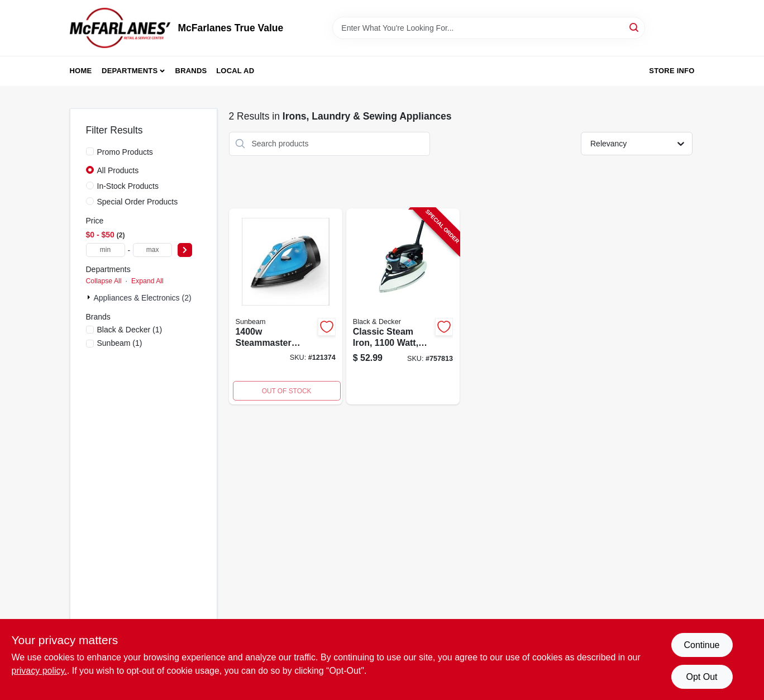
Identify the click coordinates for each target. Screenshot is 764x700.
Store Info (672, 71)
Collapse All (104, 281)
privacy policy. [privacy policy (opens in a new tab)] (39, 671)
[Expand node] (90, 297)
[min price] (106, 250)
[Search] (635, 27)
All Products (118, 170)
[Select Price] (185, 250)
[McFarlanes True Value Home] (120, 28)
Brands (191, 71)
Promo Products (125, 152)
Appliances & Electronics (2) (143, 298)
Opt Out (701, 677)
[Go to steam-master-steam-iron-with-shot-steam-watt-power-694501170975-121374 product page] (286, 307)
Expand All (147, 281)
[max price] (152, 250)
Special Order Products (138, 202)
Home (81, 71)
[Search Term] (489, 28)
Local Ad (235, 71)
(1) (130, 330)
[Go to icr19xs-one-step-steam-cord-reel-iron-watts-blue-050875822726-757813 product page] (403, 307)
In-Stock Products (128, 186)
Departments (130, 71)
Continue (701, 645)
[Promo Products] (90, 151)
